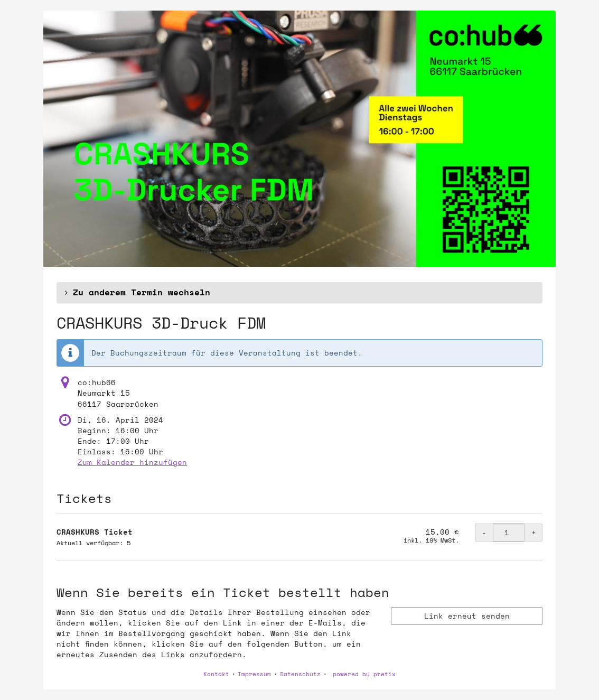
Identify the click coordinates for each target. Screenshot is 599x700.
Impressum (254, 674)
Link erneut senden (467, 616)
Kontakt (216, 674)
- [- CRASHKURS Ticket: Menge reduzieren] (484, 532)
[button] (299, 293)
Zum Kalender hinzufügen (132, 462)
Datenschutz (300, 674)
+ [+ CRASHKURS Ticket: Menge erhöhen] (534, 532)
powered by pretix (364, 674)
